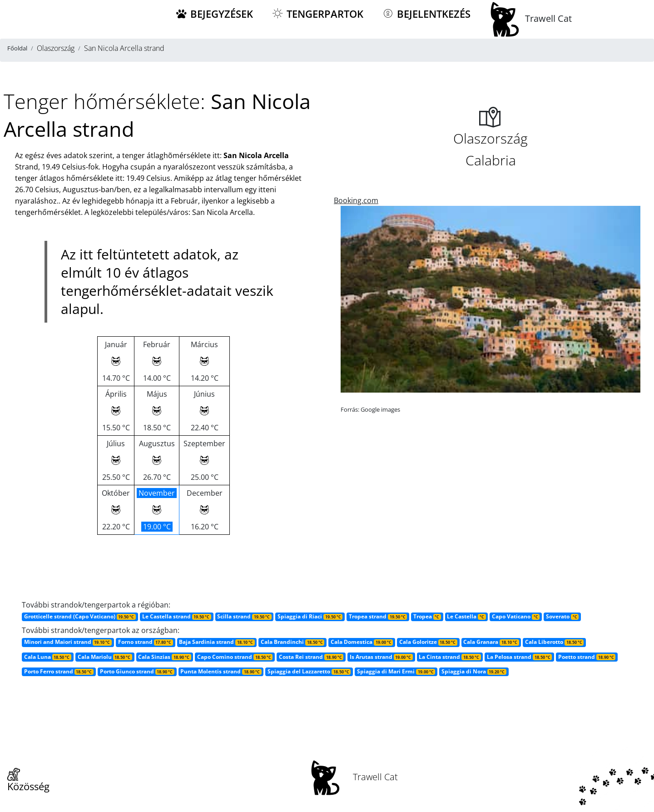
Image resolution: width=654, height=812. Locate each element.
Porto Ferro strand (59, 671)
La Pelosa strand (519, 657)
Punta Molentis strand (221, 671)
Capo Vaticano (516, 616)
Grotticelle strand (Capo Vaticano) (80, 616)
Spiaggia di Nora (474, 671)
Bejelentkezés (426, 14)
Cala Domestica (362, 642)
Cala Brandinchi (292, 642)
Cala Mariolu (105, 657)
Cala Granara (491, 642)
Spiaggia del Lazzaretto (309, 671)
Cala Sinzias (164, 657)
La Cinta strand (450, 657)
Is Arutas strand (381, 657)
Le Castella (466, 616)
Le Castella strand (177, 616)
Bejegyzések (214, 14)
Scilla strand (244, 616)
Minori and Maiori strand (68, 642)
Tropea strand (378, 616)
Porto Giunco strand (137, 671)
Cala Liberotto (554, 642)
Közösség (28, 781)
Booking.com (356, 200)
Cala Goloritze (428, 642)
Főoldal (17, 48)
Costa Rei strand (311, 657)
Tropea (427, 616)
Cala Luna (48, 657)
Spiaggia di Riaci (310, 616)
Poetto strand (587, 657)
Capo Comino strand (235, 657)
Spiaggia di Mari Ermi (396, 671)
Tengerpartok (317, 14)
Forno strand (146, 642)
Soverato (562, 616)
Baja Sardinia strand (217, 642)
